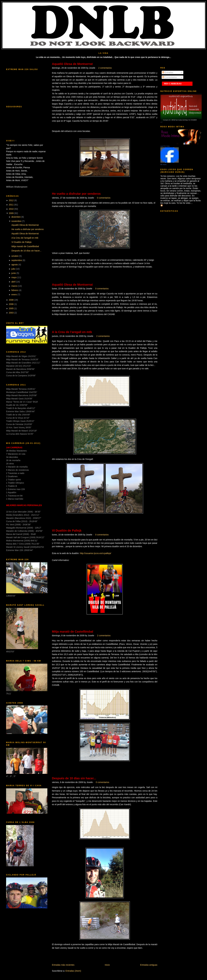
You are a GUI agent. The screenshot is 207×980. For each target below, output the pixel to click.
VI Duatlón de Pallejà (21, 242)
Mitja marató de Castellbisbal (25, 246)
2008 (11, 300)
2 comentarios (105, 68)
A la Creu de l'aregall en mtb (25, 238)
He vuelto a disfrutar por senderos (28, 229)
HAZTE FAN (165, 146)
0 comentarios (104, 198)
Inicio (107, 965)
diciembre (16, 217)
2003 (11, 313)
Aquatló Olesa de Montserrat (25, 225)
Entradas (168, 72)
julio (13, 269)
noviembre (16, 221)
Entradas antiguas (149, 965)
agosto (15, 265)
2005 (11, 308)
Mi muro (163, 164)
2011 (11, 205)
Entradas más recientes (63, 965)
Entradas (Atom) (73, 971)
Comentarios (169, 77)
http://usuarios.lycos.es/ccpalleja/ (96, 553)
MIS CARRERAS (173, 84)
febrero (15, 290)
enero (14, 295)
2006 (11, 304)
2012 (11, 200)
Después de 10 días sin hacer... (26, 251)
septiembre (17, 260)
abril (13, 282)
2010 (11, 209)
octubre (15, 256)
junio (14, 273)
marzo (14, 286)
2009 (11, 213)
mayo (14, 277)
